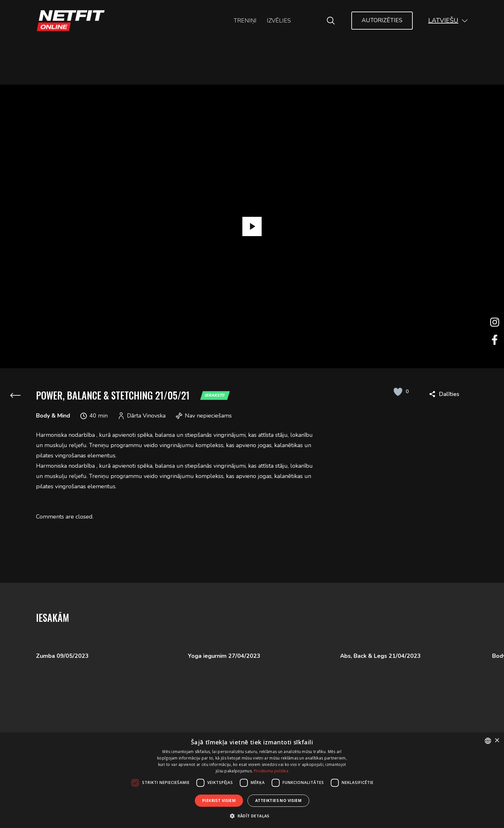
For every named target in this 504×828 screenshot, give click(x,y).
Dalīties (449, 394)
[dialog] (252, 780)
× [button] (497, 741)
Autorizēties (382, 20)
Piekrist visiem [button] (219, 800)
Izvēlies (279, 21)
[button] (448, 20)
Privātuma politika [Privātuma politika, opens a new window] (271, 771)
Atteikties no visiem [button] (278, 800)
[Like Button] (398, 391)
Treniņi (245, 21)
